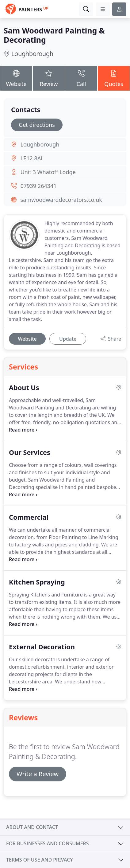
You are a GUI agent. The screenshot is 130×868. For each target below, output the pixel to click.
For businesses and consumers (47, 843)
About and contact (32, 827)
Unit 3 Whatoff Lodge (48, 172)
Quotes (114, 78)
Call (81, 78)
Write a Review (38, 774)
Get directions (37, 125)
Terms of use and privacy (40, 860)
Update (68, 339)
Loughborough (32, 54)
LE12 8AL (32, 158)
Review (49, 78)
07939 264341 (39, 186)
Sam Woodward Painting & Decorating (54, 35)
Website (16, 78)
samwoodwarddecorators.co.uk (61, 200)
